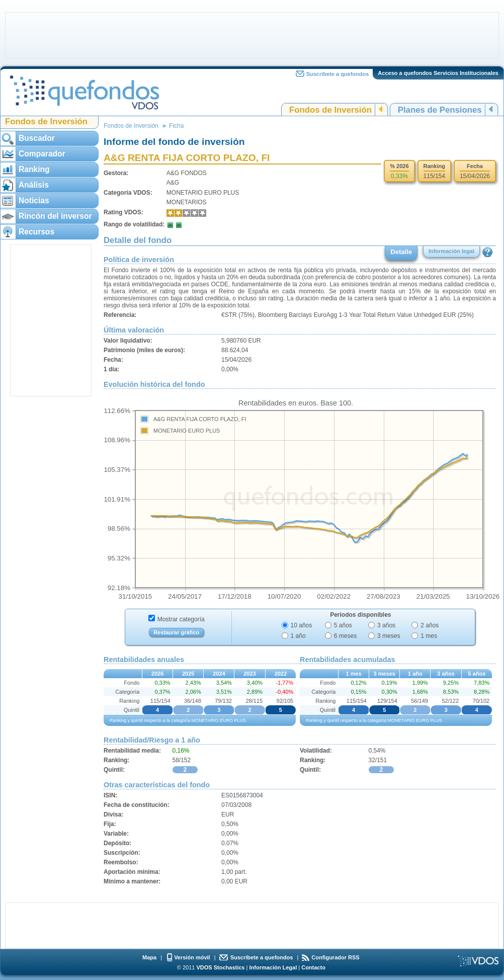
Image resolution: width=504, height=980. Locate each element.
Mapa (149, 957)
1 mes (429, 636)
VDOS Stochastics (221, 967)
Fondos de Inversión (330, 110)
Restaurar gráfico (176, 632)
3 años (386, 625)
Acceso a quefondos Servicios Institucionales (438, 73)
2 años (430, 625)
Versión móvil (192, 957)
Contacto (313, 967)
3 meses (389, 636)
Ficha (176, 126)
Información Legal (273, 967)
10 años (302, 625)
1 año (298, 636)
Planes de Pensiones (440, 110)
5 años (343, 625)
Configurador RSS (335, 957)
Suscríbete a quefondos (338, 74)
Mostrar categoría (181, 619)
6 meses (345, 636)
